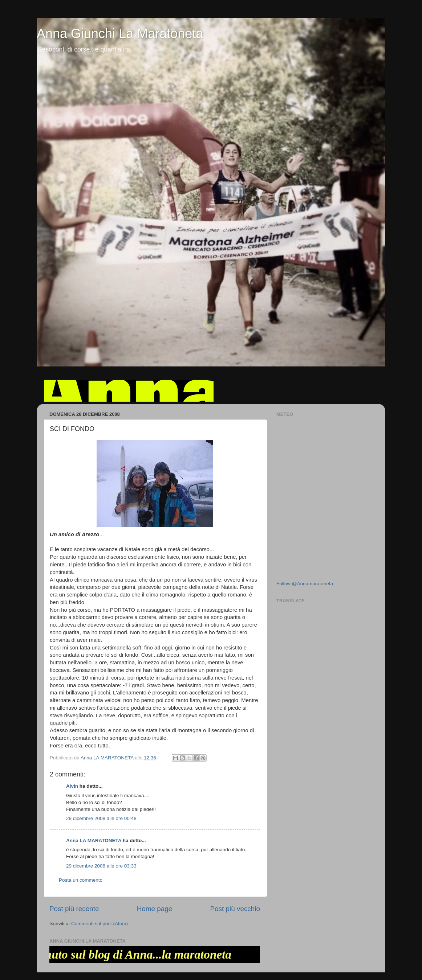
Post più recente (74, 909)
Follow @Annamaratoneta (305, 584)
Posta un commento (81, 880)
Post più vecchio (235, 909)
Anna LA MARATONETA (94, 840)
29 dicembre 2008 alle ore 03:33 (101, 866)
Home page (155, 909)
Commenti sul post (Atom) (100, 924)
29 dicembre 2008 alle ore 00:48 (101, 818)
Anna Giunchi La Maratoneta (120, 34)
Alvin (72, 786)
